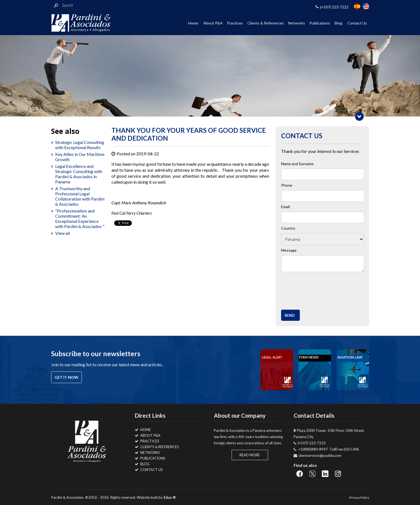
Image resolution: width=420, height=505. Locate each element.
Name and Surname (297, 164)
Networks (297, 23)
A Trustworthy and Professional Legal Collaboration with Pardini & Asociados (80, 196)
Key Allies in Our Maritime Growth (80, 157)
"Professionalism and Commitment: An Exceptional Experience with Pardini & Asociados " (80, 218)
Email (285, 207)
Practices (235, 23)
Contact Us (357, 23)
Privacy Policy (359, 498)
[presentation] (325, 289)
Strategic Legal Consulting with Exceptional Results (80, 145)
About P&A (213, 23)
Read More (250, 455)
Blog (338, 23)
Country (288, 228)
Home (193, 23)
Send (290, 315)
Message (289, 250)
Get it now (66, 377)
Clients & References (266, 23)
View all (63, 233)
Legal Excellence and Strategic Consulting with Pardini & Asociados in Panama (79, 174)
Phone (287, 185)
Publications (320, 23)
